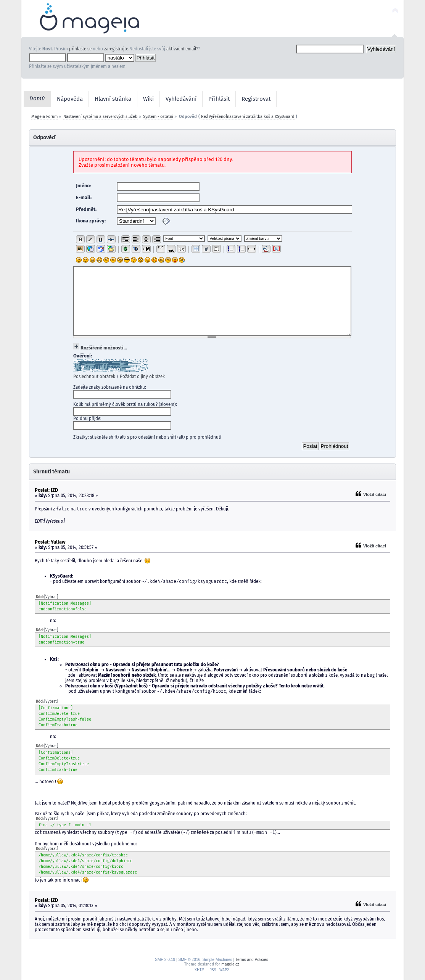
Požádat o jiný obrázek (142, 377)
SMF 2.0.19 (165, 960)
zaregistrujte (116, 49)
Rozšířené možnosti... (104, 348)
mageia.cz (230, 964)
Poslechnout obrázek (94, 377)
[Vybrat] (51, 597)
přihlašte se (80, 49)
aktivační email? (182, 49)
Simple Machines (217, 960)
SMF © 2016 (189, 960)
